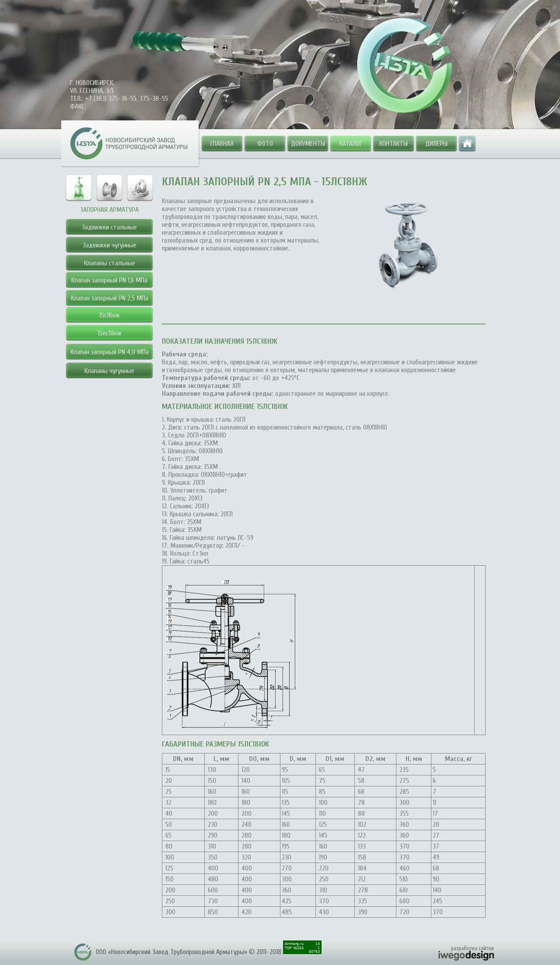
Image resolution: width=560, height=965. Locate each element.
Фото (265, 144)
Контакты (394, 144)
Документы (308, 144)
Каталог (351, 144)
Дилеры (436, 144)
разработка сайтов (472, 948)
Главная (222, 144)
